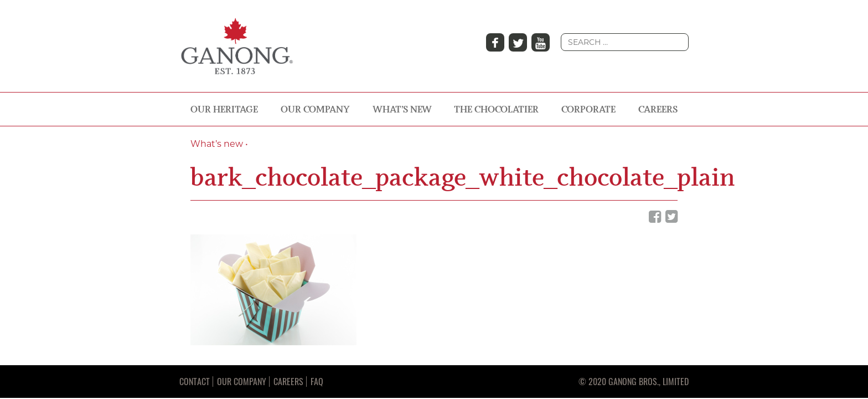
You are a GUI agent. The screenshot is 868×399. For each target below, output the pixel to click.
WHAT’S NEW (402, 109)
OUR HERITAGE (224, 109)
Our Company (242, 381)
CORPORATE (588, 109)
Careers (288, 381)
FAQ (317, 381)
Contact (195, 381)
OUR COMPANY (315, 109)
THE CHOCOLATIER (496, 109)
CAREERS (658, 109)
